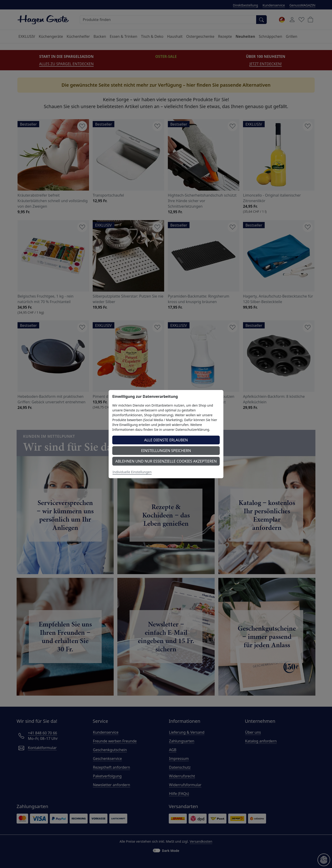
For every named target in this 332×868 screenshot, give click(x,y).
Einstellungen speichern (166, 451)
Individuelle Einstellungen (132, 472)
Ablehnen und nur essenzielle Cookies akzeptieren (166, 461)
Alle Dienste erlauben (166, 440)
